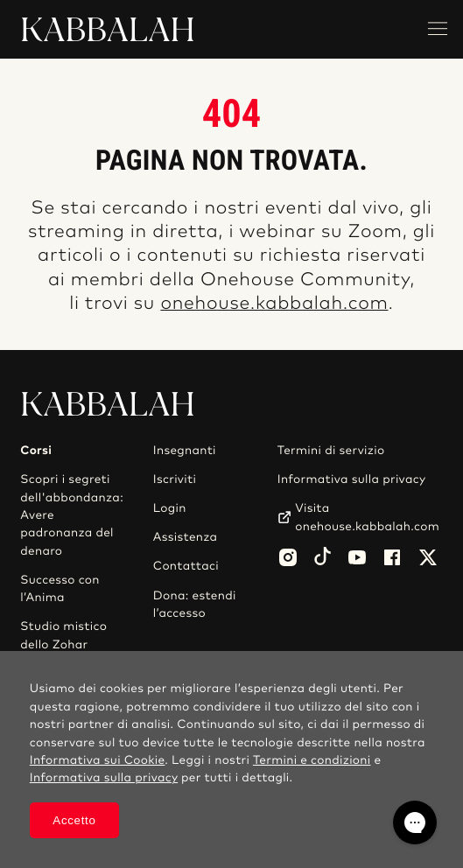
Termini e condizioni (312, 760)
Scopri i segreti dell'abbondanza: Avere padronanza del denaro (72, 515)
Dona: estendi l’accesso (195, 605)
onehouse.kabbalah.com (274, 304)
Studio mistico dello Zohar (63, 635)
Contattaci (186, 566)
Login (170, 508)
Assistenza (186, 537)
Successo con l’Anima (60, 589)
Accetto (74, 820)
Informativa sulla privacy (352, 479)
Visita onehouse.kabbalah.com (367, 517)
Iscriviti (175, 479)
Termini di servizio (331, 451)
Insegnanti (185, 451)
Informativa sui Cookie (98, 760)
